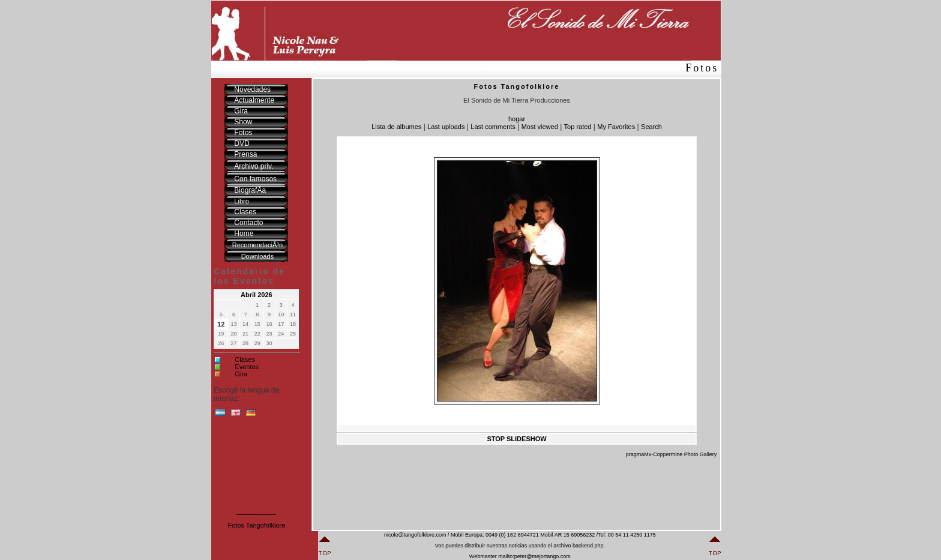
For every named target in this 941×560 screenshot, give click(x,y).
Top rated (578, 127)
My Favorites (616, 127)
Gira (241, 374)
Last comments (493, 127)
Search (651, 127)
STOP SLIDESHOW (516, 439)
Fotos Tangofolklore (256, 525)
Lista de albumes (396, 127)
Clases (245, 360)
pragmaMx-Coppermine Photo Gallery (672, 454)
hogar (517, 119)
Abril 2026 (257, 295)
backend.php (588, 546)
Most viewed (540, 127)
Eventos (247, 367)
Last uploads (446, 127)
